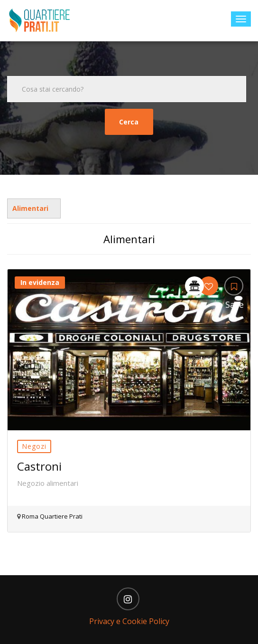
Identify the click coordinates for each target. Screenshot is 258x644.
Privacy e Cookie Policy (129, 621)
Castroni (39, 466)
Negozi (34, 446)
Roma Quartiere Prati (51, 516)
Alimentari (30, 208)
